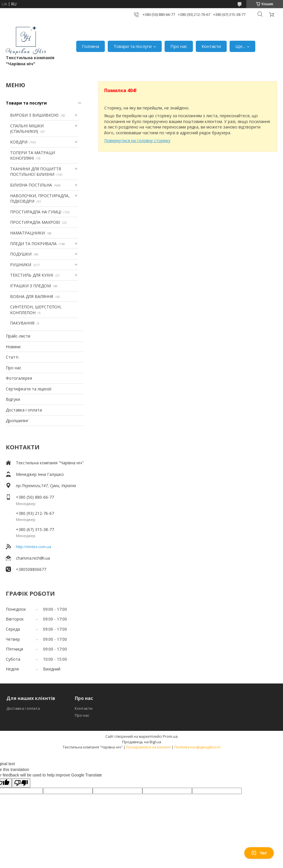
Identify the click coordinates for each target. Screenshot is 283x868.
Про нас (179, 46)
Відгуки (13, 399)
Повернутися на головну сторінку (137, 140)
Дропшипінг (17, 421)
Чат (259, 853)
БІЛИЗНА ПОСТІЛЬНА (31, 185)
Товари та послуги (133, 46)
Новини (13, 347)
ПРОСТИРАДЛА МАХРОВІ (35, 222)
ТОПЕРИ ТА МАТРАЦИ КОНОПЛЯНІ (32, 155)
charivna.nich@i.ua (33, 558)
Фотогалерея (19, 378)
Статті (12, 357)
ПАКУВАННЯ (22, 323)
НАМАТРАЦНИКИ (27, 233)
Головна (91, 46)
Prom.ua (170, 736)
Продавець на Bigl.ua (142, 742)
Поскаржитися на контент (148, 747)
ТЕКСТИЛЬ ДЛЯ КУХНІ (32, 275)
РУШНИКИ (21, 265)
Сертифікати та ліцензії (29, 389)
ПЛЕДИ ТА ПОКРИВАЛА (33, 244)
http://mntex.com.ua (33, 547)
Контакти (211, 46)
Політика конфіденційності (197, 747)
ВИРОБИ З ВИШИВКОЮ (34, 115)
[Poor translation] (21, 783)
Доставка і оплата (24, 410)
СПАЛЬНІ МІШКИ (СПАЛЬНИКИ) (27, 129)
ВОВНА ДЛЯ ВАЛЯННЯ (32, 296)
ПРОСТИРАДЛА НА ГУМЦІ (36, 212)
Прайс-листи (18, 336)
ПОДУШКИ (21, 254)
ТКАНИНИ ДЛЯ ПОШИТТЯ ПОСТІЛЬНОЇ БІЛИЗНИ (36, 172)
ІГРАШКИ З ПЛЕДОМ (30, 286)
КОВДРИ (19, 142)
